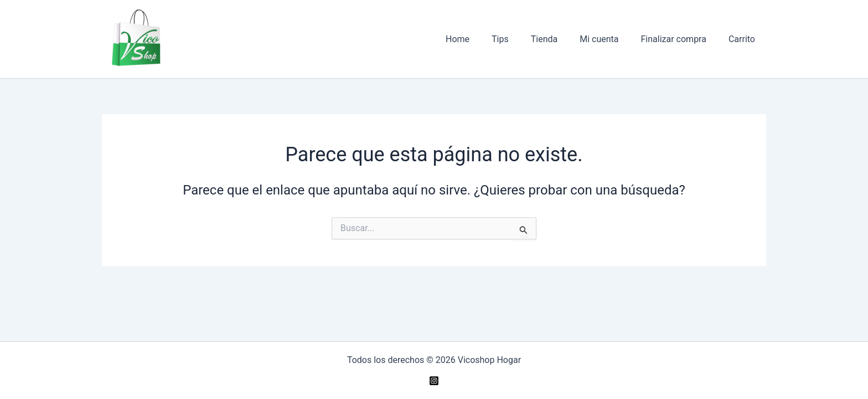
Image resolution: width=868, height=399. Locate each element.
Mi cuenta (610, 39)
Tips (520, 39)
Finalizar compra (680, 39)
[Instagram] (434, 381)
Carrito (744, 39)
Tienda (560, 39)
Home (482, 39)
